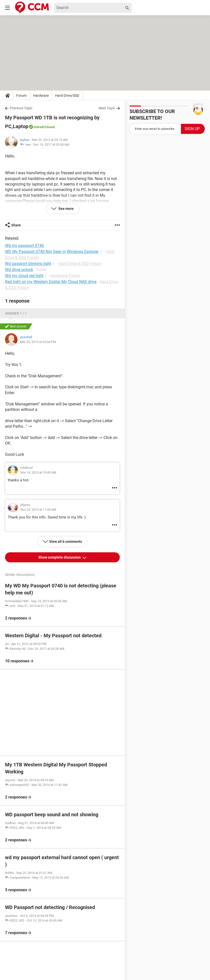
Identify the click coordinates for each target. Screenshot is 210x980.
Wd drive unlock (19, 270)
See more (66, 209)
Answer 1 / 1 (16, 313)
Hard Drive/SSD (67, 96)
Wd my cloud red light (24, 276)
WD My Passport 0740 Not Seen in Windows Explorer (52, 252)
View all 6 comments (66, 542)
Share (16, 225)
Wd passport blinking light (28, 264)
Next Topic (107, 108)
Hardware (41, 96)
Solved (38, 127)
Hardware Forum (65, 276)
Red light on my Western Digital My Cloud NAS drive (51, 282)
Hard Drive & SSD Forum (80, 264)
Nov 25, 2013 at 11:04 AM (38, 510)
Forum (21, 96)
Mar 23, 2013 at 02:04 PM (38, 342)
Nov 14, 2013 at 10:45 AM (38, 472)
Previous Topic (21, 108)
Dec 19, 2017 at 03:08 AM (51, 145)
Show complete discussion (60, 557)
